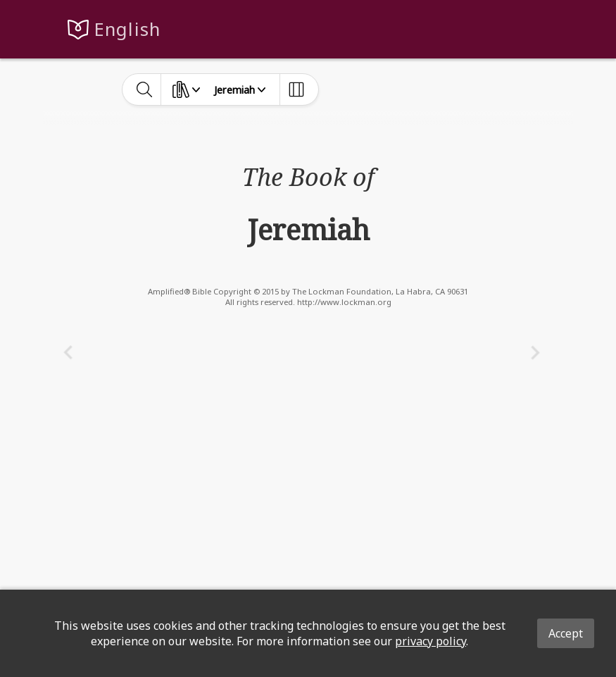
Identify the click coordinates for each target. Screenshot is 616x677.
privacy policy (430, 641)
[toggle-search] (145, 89)
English (128, 29)
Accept (566, 633)
